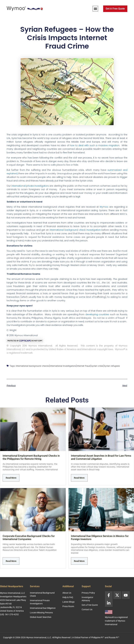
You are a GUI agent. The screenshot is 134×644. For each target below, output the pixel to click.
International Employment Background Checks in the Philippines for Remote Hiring (31, 457)
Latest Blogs (68, 602)
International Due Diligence (43, 608)
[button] (95, 9)
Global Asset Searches (41, 617)
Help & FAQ (68, 597)
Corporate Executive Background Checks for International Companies (29, 538)
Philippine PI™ (98, 637)
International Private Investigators (40, 602)
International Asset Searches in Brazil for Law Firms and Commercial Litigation (101, 457)
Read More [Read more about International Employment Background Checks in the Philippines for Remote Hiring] (11, 478)
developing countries (97, 314)
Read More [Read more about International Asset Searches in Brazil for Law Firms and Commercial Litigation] (79, 478)
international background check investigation (75, 230)
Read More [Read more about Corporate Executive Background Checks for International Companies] (11, 561)
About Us (67, 593)
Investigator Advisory (87, 599)
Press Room (68, 606)
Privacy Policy (88, 593)
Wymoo (104, 207)
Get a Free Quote (90, 605)
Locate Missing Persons (41, 613)
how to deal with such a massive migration (94, 145)
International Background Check (42, 594)
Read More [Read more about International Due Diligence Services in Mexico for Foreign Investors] (79, 561)
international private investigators (30, 186)
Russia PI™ (114, 637)
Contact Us (87, 609)
